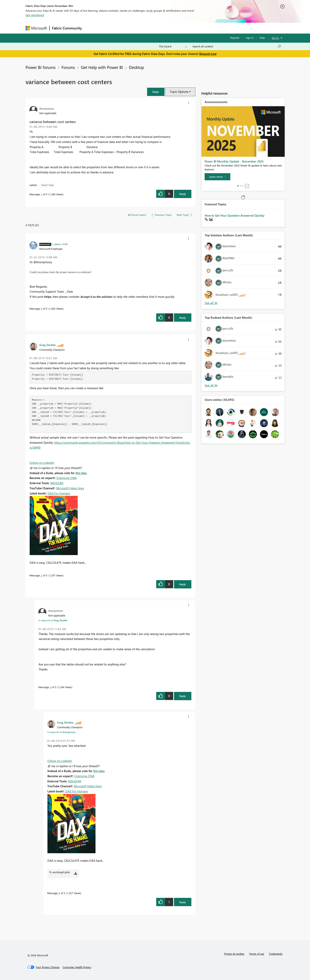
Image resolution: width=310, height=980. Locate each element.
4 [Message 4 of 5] (59, 893)
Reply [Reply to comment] (183, 318)
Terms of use (257, 954)
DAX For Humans (59, 493)
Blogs (160, 28)
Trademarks (276, 954)
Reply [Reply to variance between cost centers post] (183, 194)
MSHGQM (57, 483)
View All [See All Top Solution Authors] (211, 303)
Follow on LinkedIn (42, 463)
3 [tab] (243, 186)
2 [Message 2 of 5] (41, 575)
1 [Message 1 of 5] (41, 194)
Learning (175, 28)
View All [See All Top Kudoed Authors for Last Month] (211, 385)
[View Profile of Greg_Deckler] (48, 345)
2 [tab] (240, 186)
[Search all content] (237, 46)
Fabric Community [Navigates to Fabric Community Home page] (67, 28)
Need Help (48, 185)
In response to (53, 620)
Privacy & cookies (234, 954)
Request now (208, 54)
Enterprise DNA (67, 478)
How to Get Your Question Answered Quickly (235, 215)
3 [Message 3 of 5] (50, 687)
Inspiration (108, 28)
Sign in (250, 38)
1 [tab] (238, 186)
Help (262, 38)
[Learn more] (217, 177)
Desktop (136, 67)
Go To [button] (275, 38)
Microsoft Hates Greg (70, 488)
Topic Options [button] (179, 92)
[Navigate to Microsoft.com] (36, 28)
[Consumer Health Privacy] (77, 967)
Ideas (124, 28)
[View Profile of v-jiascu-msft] (60, 244)
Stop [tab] (247, 186)
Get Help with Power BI (102, 67)
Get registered (35, 15)
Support (192, 28)
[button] (156, 92)
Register (235, 38)
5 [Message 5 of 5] (41, 309)
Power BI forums (41, 67)
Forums (91, 28)
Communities (142, 28)
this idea (81, 473)
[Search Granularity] (173, 46)
